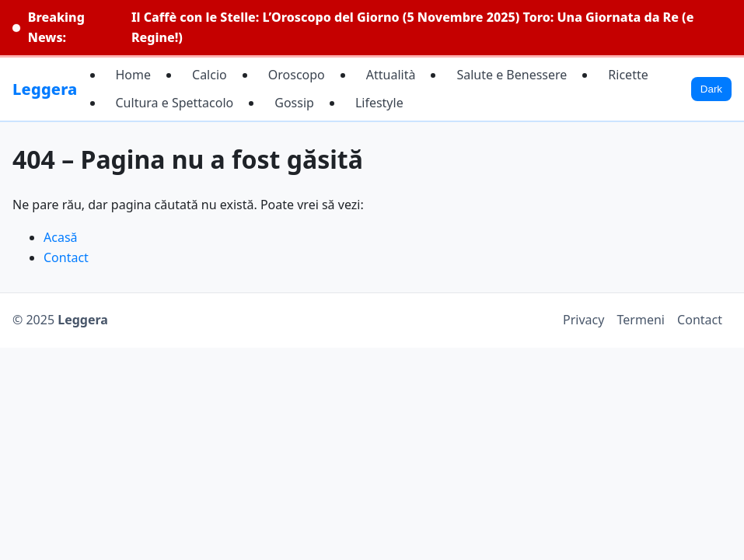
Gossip (294, 103)
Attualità (391, 75)
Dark (711, 89)
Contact (66, 257)
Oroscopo (297, 75)
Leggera (45, 89)
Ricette (628, 75)
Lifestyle (379, 103)
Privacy (583, 320)
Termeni (641, 320)
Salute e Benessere (512, 75)
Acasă (61, 237)
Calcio (210, 75)
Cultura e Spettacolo (175, 103)
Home (134, 75)
